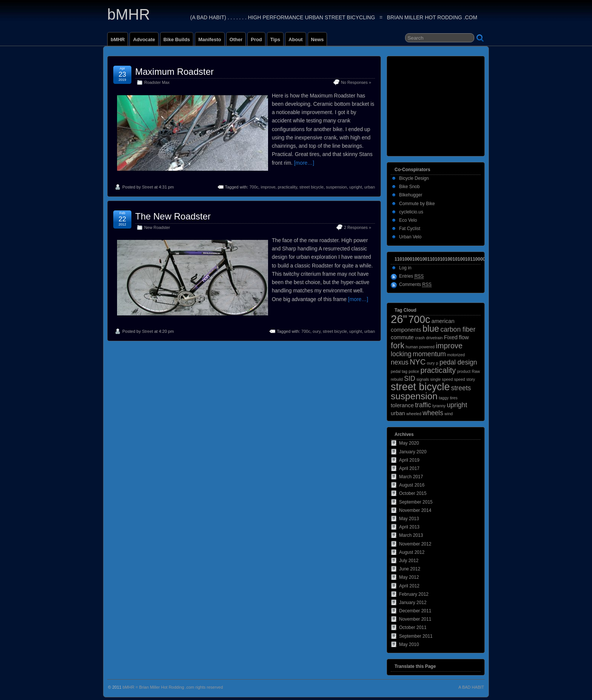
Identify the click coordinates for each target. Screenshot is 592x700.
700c (254, 187)
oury (317, 331)
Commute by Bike (417, 204)
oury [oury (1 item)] (431, 363)
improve (268, 187)
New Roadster (157, 227)
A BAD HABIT (471, 687)
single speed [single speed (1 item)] (442, 379)
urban (370, 187)
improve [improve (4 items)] (449, 346)
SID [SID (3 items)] (409, 379)
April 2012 (409, 586)
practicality (288, 187)
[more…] (304, 163)
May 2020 (409, 443)
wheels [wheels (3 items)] (433, 413)
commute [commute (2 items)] (402, 337)
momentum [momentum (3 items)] (429, 354)
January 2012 (413, 603)
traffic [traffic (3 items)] (423, 405)
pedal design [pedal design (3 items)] (458, 362)
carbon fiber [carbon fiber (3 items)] (458, 329)
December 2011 (415, 611)
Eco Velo (408, 220)
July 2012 (409, 561)
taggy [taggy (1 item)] (444, 398)
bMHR (129, 14)
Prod (256, 39)
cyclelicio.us (411, 212)
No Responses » (356, 82)
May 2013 (409, 519)
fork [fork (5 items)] (398, 345)
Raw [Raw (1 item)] (476, 371)
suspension (336, 187)
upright (356, 187)
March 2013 (411, 535)
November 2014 (415, 510)
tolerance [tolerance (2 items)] (402, 405)
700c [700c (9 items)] (419, 320)
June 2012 (410, 569)
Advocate (144, 39)
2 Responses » (358, 227)
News (318, 39)
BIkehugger (411, 195)
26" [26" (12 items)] (399, 319)
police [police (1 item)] (414, 371)
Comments (415, 285)
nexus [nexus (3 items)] (400, 362)
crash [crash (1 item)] (420, 338)
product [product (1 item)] (464, 371)
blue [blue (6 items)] (431, 329)
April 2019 (409, 460)
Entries (411, 276)
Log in (405, 268)
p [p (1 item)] (437, 363)
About (295, 39)
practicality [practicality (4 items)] (438, 370)
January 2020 (413, 452)
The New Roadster (173, 216)
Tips (275, 39)
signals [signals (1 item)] (423, 379)
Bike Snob (409, 187)
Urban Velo (410, 237)
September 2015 (416, 502)
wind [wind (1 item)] (449, 414)
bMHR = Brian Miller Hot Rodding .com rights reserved (173, 687)
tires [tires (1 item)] (454, 398)
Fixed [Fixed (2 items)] (451, 337)
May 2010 (409, 644)
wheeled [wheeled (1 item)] (414, 414)
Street (147, 187)
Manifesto (210, 39)
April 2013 (409, 527)
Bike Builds (177, 39)
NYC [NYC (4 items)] (418, 362)
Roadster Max (157, 82)
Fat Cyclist (410, 229)
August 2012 (412, 552)
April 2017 (409, 468)
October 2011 (413, 627)
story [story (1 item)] (471, 379)
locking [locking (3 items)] (401, 354)
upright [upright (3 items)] (457, 405)
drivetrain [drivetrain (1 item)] (435, 338)
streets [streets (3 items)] (461, 388)
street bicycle (311, 187)
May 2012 (409, 577)
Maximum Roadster (174, 72)
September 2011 (416, 636)
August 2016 (412, 485)
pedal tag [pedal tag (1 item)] (399, 371)
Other (236, 39)
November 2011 (415, 619)
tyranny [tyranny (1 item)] (439, 406)
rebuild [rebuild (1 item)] (397, 379)
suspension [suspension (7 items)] (414, 396)
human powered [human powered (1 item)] (420, 347)
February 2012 (414, 594)
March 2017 (411, 477)
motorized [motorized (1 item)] (456, 355)
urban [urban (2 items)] (398, 413)
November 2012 (415, 544)
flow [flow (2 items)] (464, 337)
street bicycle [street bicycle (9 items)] (420, 387)
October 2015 (413, 493)
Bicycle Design (414, 178)
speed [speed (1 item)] (460, 379)
